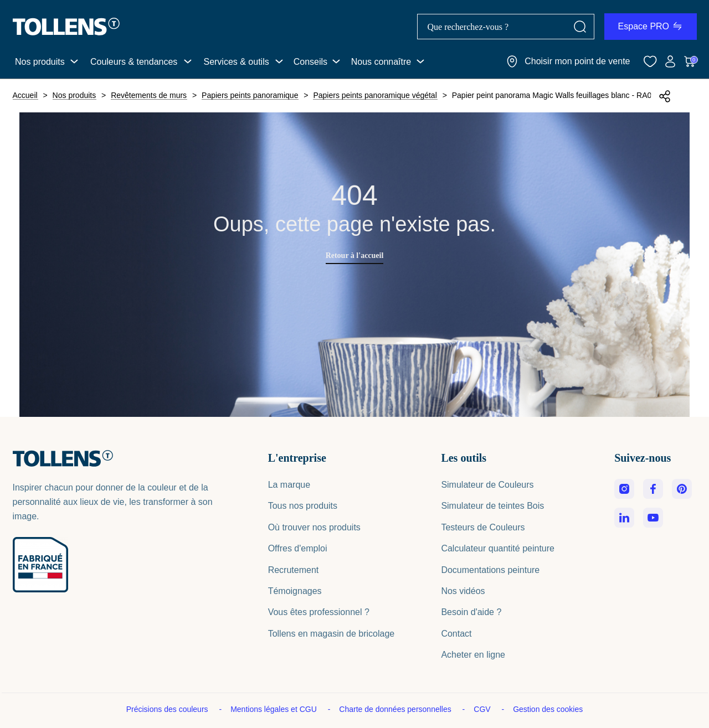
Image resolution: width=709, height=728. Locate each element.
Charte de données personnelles (396, 709)
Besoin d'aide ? (471, 612)
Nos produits (40, 62)
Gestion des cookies (548, 709)
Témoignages (295, 591)
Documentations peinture (490, 570)
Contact (456, 634)
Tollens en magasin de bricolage (332, 634)
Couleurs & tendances (134, 62)
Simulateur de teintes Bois (492, 506)
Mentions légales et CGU (275, 709)
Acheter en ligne (473, 655)
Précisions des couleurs (168, 709)
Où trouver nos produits (314, 527)
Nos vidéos (463, 591)
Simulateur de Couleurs (487, 485)
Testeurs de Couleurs (483, 527)
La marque (289, 485)
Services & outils (236, 62)
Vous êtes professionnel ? (319, 612)
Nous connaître (381, 62)
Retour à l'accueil (355, 255)
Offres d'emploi (298, 548)
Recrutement (294, 570)
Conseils (310, 62)
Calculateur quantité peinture (498, 548)
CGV (483, 709)
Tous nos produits (303, 506)
